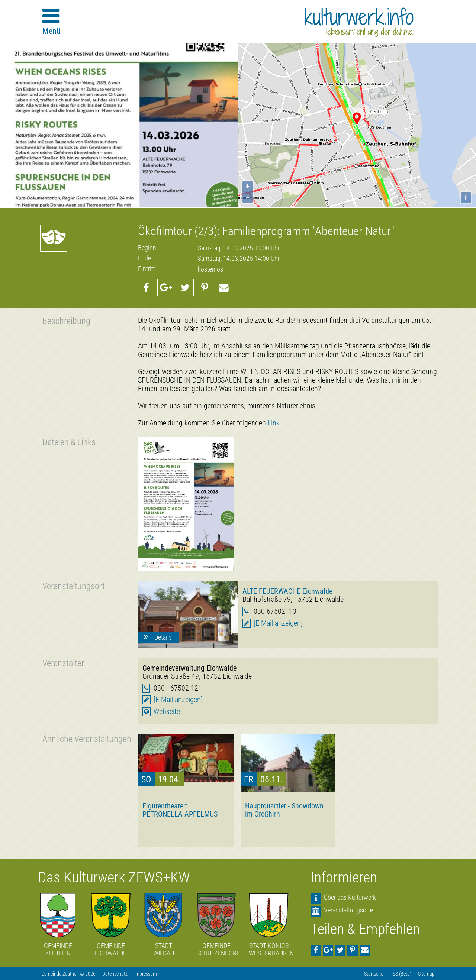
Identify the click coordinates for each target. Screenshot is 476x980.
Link (274, 423)
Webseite (167, 712)
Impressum (146, 974)
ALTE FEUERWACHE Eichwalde (287, 591)
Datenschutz (115, 974)
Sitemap (426, 974)
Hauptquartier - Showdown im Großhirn (284, 810)
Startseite (374, 974)
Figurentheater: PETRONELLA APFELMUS (180, 810)
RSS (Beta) (401, 974)
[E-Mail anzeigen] (278, 623)
